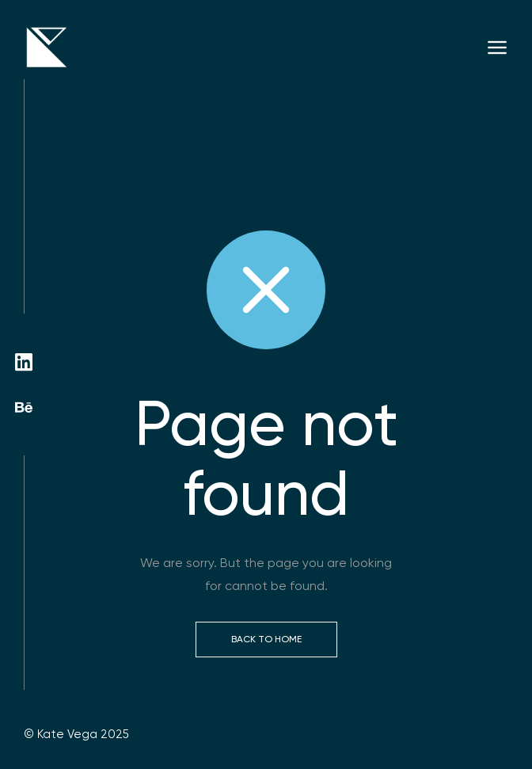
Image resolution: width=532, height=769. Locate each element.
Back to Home (266, 639)
